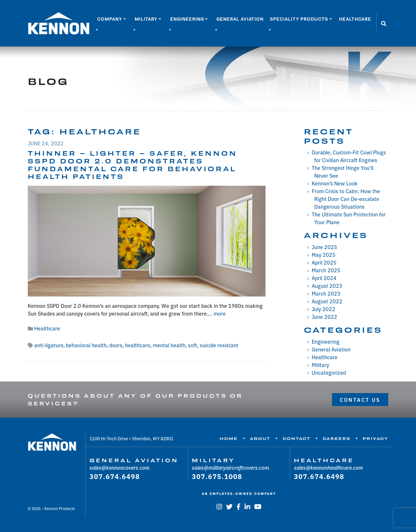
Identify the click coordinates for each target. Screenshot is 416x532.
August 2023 (327, 286)
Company (110, 19)
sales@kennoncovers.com (120, 467)
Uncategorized (329, 372)
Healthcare (355, 19)
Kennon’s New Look (335, 183)
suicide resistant (219, 345)
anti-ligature (49, 345)
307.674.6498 (115, 476)
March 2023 (326, 293)
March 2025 (326, 270)
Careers (337, 439)
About (260, 439)
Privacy (375, 439)
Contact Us (360, 400)
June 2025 (324, 247)
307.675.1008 (217, 476)
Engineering (187, 19)
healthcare (138, 345)
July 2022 (323, 309)
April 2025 (324, 262)
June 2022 (324, 317)
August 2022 (327, 301)
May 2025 (324, 255)
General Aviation (240, 19)
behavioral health (86, 345)
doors (116, 345)
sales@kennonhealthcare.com (328, 467)
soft (192, 345)
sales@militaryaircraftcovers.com (230, 467)
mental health (169, 345)
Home (229, 439)
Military (146, 19)
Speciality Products (299, 19)
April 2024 (324, 278)
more (220, 313)
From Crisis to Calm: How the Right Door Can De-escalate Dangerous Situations (346, 199)
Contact (296, 439)
